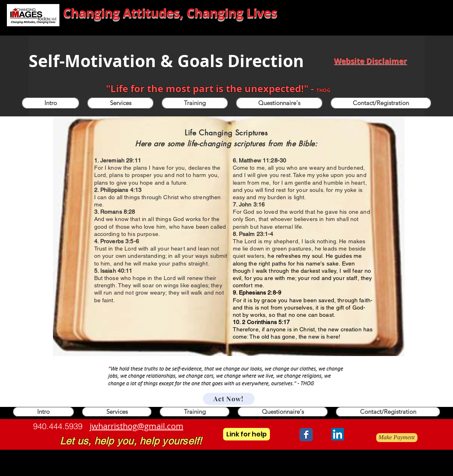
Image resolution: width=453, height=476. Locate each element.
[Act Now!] (229, 399)
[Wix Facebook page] (306, 435)
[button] (195, 103)
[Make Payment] (397, 438)
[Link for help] (247, 434)
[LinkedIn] (338, 434)
